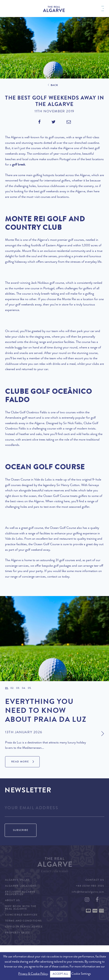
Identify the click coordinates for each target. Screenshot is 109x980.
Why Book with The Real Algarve (21, 908)
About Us (13, 901)
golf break (19, 165)
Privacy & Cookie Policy (33, 974)
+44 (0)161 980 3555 (90, 886)
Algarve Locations (21, 886)
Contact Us (95, 880)
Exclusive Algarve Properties (20, 893)
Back (54, 86)
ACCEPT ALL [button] (60, 974)
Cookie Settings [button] (81, 974)
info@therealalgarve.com (88, 892)
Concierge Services (21, 915)
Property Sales (17, 933)
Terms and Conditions (23, 921)
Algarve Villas (17, 880)
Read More (20, 762)
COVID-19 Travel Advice (24, 927)
